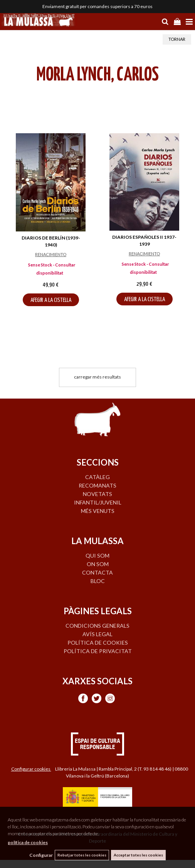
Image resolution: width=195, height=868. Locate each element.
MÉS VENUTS (98, 511)
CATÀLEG (97, 477)
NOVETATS (97, 494)
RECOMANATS (97, 485)
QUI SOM (97, 555)
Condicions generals (97, 626)
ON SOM (98, 564)
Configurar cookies (31, 769)
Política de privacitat (98, 651)
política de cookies (28, 842)
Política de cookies (98, 643)
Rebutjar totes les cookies (82, 855)
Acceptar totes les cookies (138, 855)
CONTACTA (97, 572)
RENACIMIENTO (51, 254)
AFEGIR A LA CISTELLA (51, 300)
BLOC (98, 581)
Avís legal (97, 634)
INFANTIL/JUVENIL (98, 502)
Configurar (41, 855)
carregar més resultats (97, 377)
